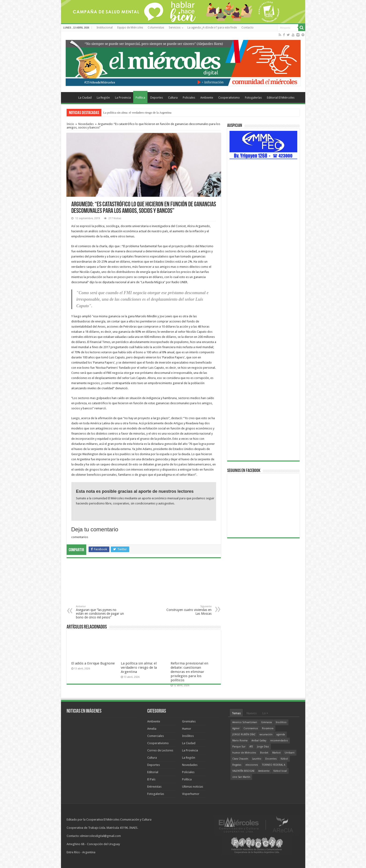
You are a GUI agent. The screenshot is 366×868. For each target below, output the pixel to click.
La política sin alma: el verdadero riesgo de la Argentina (137, 113)
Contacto (248, 28)
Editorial (153, 772)
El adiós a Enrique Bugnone (93, 663)
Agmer (236, 728)
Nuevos (252, 713)
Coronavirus (251, 728)
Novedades (86, 124)
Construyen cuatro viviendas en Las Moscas (188, 610)
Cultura (173, 98)
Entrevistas (154, 787)
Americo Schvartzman (245, 722)
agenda (281, 734)
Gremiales (189, 721)
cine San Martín (241, 777)
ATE (251, 747)
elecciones (252, 765)
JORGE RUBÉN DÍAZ (244, 734)
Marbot (276, 753)
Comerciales (156, 736)
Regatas (237, 765)
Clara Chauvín (240, 759)
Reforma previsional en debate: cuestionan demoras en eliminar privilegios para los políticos (189, 672)
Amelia (152, 729)
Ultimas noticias (193, 787)
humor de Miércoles (244, 753)
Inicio (70, 124)
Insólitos (188, 736)
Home (69, 97)
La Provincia (123, 98)
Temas (236, 713)
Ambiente (207, 98)
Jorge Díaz (263, 747)
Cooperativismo (229, 98)
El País (151, 779)
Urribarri (290, 753)
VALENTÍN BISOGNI (243, 771)
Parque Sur (239, 747)
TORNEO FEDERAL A (274, 765)
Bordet (264, 753)
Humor (187, 729)
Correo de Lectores (160, 750)
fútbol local (280, 771)
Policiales (189, 98)
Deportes (157, 98)
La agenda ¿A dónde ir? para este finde (212, 28)
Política (140, 98)
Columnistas (156, 28)
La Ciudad (85, 98)
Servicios (175, 28)
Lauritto (257, 759)
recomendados (279, 741)
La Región (103, 98)
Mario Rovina (240, 741)
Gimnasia (266, 722)
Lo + (265, 713)
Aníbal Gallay (259, 741)
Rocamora (268, 728)
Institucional (105, 28)
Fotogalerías (253, 98)
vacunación (266, 734)
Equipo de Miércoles (130, 28)
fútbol (284, 759)
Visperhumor (191, 794)
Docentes (271, 759)
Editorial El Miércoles (281, 98)
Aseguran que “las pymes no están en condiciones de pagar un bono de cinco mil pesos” (100, 612)
